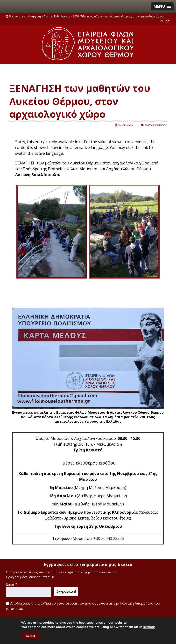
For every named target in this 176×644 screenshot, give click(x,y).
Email (12, 584)
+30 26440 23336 (109, 538)
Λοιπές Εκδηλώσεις (57, 16)
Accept (30, 636)
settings (149, 627)
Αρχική (36, 16)
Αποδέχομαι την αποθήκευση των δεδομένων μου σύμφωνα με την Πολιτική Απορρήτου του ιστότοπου (83, 606)
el (81, 142)
